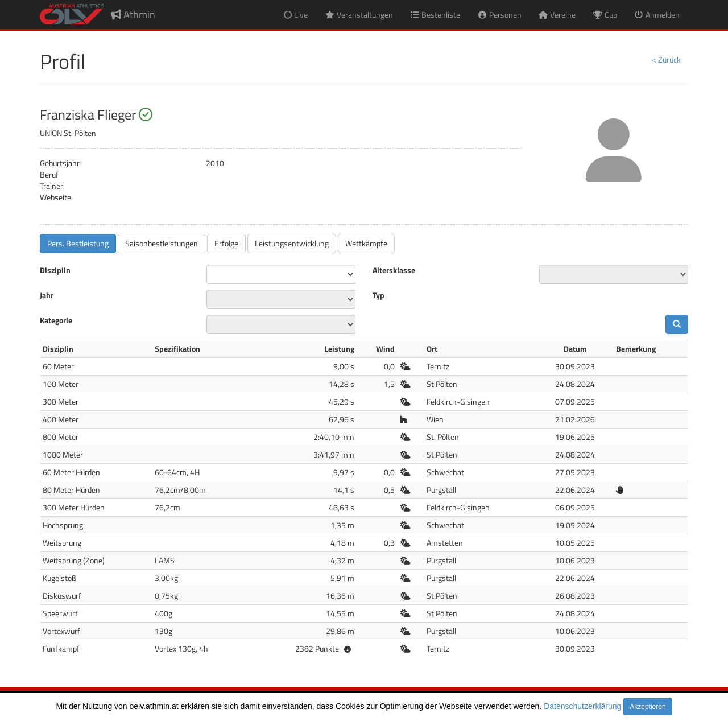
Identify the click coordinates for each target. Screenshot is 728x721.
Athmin (133, 15)
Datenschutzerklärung (582, 706)
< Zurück (666, 59)
